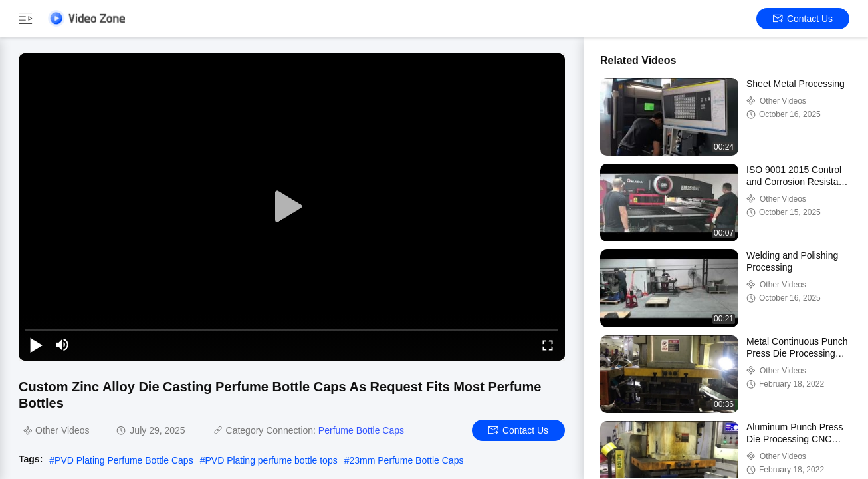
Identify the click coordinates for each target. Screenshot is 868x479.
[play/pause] (36, 345)
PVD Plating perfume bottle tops (271, 460)
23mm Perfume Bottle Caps (406, 460)
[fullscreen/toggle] (548, 345)
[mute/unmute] (62, 345)
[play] (292, 207)
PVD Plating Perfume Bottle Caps (124, 460)
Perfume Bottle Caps (361, 430)
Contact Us (803, 19)
